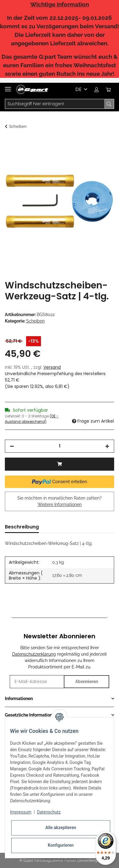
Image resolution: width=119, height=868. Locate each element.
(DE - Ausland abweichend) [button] (32, 419)
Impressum (21, 812)
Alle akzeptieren (61, 828)
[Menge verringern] (12, 446)
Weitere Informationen (60, 504)
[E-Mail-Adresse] (37, 682)
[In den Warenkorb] (10, 143)
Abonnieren (87, 682)
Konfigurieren (61, 845)
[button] (97, 89)
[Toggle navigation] (8, 87)
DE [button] (78, 89)
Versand (52, 367)
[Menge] (59, 446)
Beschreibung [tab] (22, 527)
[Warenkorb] (108, 89)
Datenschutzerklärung (34, 654)
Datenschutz (49, 812)
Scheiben (35, 321)
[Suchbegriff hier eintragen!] (55, 104)
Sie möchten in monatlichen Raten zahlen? (59, 501)
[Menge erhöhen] (107, 446)
